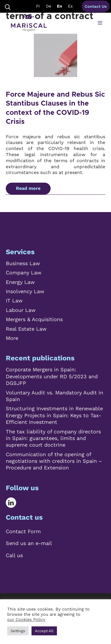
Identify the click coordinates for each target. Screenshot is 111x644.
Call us (14, 555)
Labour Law (21, 310)
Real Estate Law (26, 329)
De (49, 6)
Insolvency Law (25, 291)
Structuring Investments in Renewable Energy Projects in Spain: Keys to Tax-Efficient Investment (54, 415)
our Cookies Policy (26, 619)
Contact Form (23, 531)
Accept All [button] (44, 631)
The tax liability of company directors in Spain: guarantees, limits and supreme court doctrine (53, 438)
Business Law (23, 263)
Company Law (24, 273)
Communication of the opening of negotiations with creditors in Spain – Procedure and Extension (54, 461)
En (60, 6)
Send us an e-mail (29, 543)
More (12, 338)
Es (70, 6)
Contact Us (96, 6)
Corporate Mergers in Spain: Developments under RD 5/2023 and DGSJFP (52, 376)
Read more (28, 188)
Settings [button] (18, 631)
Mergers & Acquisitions (34, 319)
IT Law (14, 301)
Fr (38, 6)
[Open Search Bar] (8, 6)
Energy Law (20, 282)
